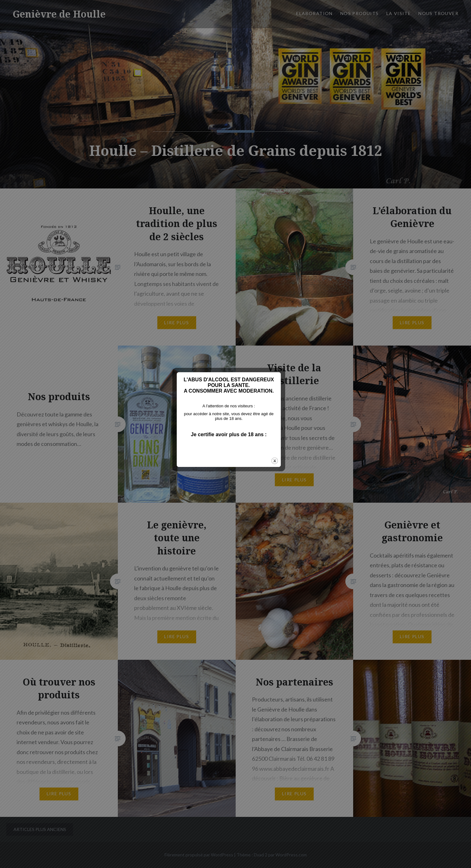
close (282, 475)
